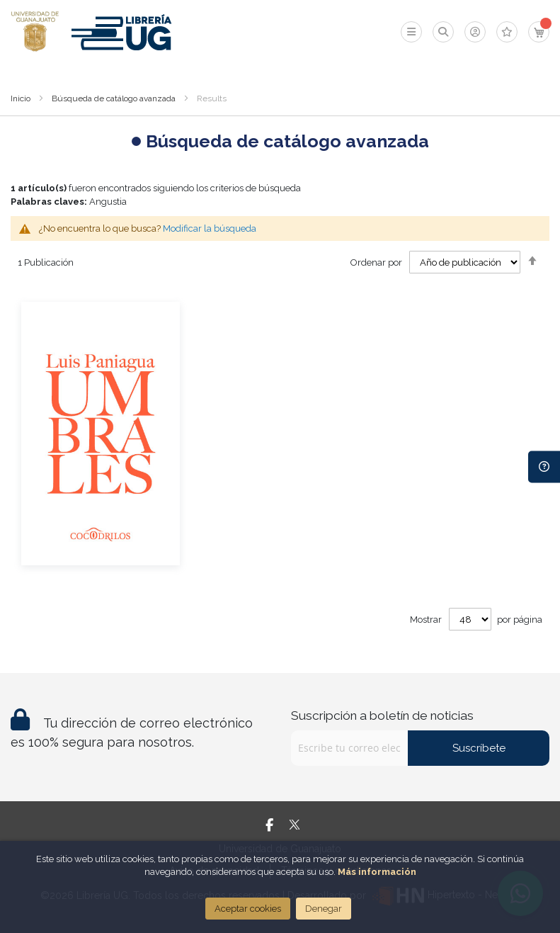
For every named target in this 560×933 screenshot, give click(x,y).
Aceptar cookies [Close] (248, 909)
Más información (377, 872)
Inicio (21, 98)
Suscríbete (479, 748)
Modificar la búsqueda (210, 228)
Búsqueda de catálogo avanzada (114, 98)
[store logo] (35, 32)
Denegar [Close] (324, 909)
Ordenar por (376, 262)
